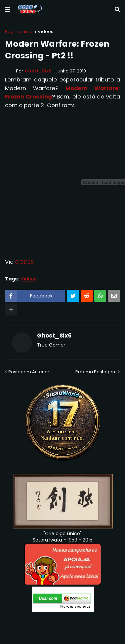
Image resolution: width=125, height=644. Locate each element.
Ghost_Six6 (54, 336)
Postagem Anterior (29, 372)
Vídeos (45, 32)
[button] (8, 10)
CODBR (24, 262)
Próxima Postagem (96, 372)
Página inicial (19, 32)
